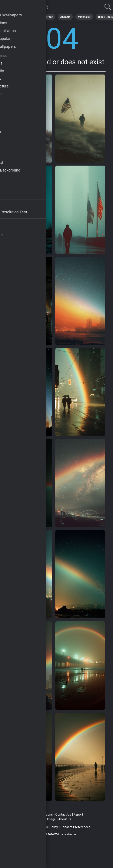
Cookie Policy (48, 827)
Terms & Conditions (39, 815)
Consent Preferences (75, 827)
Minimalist (84, 17)
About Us (65, 819)
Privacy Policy (27, 827)
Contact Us (63, 815)
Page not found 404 (26, 7)
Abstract (47, 17)
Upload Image (46, 819)
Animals (65, 17)
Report (78, 815)
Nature (30, 17)
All (16, 17)
